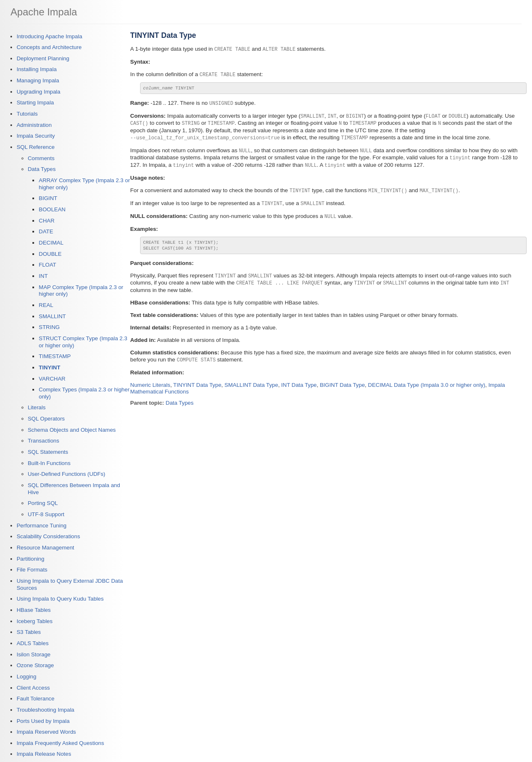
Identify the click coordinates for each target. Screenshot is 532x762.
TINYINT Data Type (197, 382)
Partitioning (31, 559)
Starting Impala (35, 103)
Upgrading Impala (38, 92)
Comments (41, 158)
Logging (26, 677)
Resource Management (46, 548)
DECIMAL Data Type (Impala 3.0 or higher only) (426, 382)
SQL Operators (46, 419)
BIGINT (48, 198)
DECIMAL (51, 243)
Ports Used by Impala (43, 721)
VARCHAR (52, 379)
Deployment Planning (43, 58)
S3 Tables (29, 632)
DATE (46, 231)
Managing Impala (38, 80)
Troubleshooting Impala (46, 710)
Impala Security (36, 136)
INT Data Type (299, 382)
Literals (37, 407)
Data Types (42, 169)
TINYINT (49, 367)
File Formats (32, 570)
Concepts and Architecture (49, 47)
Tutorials (27, 114)
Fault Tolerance (36, 699)
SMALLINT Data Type (251, 382)
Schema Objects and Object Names (72, 430)
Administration (34, 125)
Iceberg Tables (34, 621)
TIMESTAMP (55, 356)
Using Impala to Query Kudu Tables (60, 599)
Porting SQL (43, 503)
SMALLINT (52, 316)
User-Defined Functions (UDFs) (67, 474)
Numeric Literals (150, 382)
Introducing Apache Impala (49, 36)
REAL (46, 305)
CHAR (47, 221)
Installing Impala (37, 69)
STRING (49, 327)
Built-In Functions (49, 463)
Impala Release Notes (44, 754)
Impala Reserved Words (46, 732)
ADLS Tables (33, 643)
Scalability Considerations (48, 536)
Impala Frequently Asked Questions (60, 743)
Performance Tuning (42, 526)
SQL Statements (48, 452)
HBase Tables (34, 610)
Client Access (33, 688)
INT (43, 276)
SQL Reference (36, 147)
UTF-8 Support (46, 514)
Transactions (44, 441)
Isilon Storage (34, 654)
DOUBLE (50, 254)
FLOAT (47, 265)
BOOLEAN (52, 209)
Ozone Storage (35, 665)
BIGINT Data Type (342, 382)
